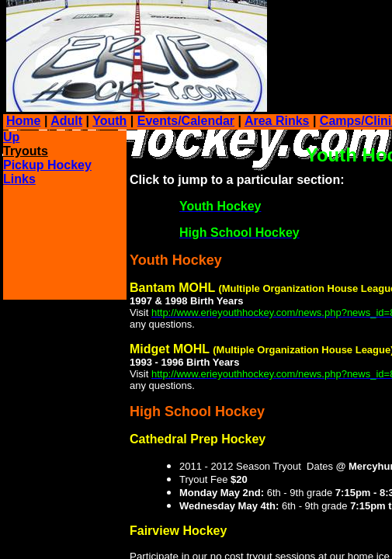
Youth (109, 121)
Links (19, 179)
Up (11, 137)
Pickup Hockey (47, 165)
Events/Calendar (186, 121)
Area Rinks (277, 121)
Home (23, 121)
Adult (66, 121)
